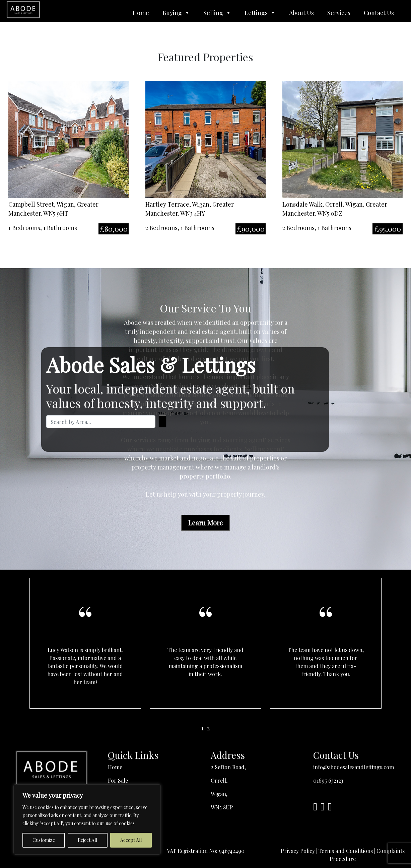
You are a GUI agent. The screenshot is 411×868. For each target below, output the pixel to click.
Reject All (87, 840)
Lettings (260, 13)
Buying (176, 13)
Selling (217, 13)
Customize (44, 840)
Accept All (131, 840)
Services (339, 13)
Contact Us (379, 13)
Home (141, 13)
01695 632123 (328, 780)
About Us (301, 13)
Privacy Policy (298, 851)
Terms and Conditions (346, 851)
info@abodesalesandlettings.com (354, 767)
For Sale (118, 780)
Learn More (205, 523)
